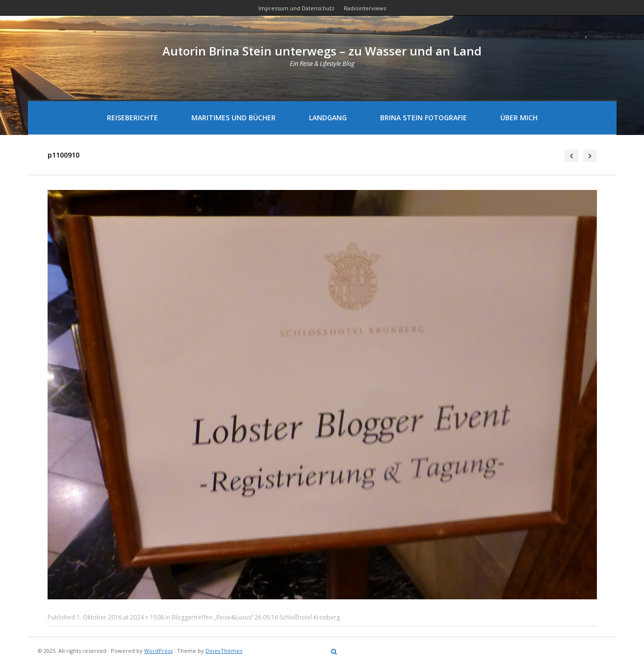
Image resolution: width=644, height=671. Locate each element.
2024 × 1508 (147, 617)
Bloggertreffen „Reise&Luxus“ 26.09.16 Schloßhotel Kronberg (256, 617)
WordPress (158, 651)
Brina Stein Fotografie (424, 118)
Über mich (519, 118)
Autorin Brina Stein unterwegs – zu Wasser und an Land (322, 51)
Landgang (328, 118)
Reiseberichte (132, 118)
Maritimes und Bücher (233, 118)
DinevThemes (224, 651)
